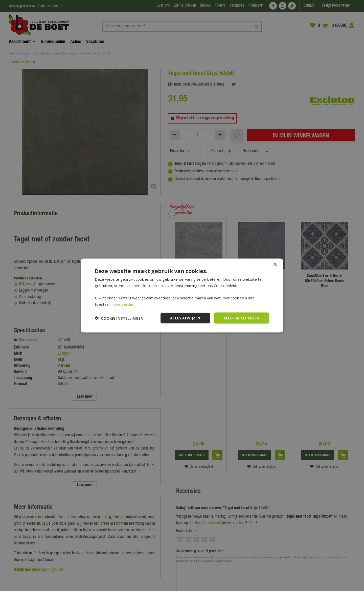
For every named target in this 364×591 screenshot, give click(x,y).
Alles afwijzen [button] (185, 318)
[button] (119, 318)
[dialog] (182, 295)
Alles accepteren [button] (242, 318)
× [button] (275, 264)
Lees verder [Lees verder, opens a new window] (123, 304)
